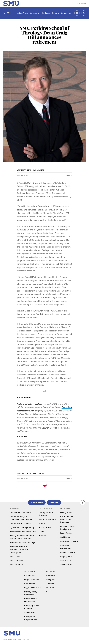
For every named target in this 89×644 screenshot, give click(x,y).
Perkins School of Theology (22, 542)
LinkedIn (50, 584)
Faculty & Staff (45, 527)
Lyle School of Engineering (22, 527)
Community (35, 13)
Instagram (50, 580)
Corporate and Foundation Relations (67, 519)
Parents (42, 536)
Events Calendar (68, 552)
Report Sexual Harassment (31, 600)
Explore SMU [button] (82, 3)
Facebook (50, 575)
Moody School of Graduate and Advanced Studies (22, 537)
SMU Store (65, 537)
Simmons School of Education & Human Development (19, 549)
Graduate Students (47, 519)
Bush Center (66, 533)
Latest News (23, 13)
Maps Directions (32, 580)
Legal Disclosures (32, 588)
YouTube (50, 588)
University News (24, 170)
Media (41, 532)
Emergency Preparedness (31, 618)
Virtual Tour (66, 560)
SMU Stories (66, 564)
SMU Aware (30, 612)
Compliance (30, 584)
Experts (56, 13)
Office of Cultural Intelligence (68, 528)
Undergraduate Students (46, 514)
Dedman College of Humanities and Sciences (22, 518)
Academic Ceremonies (66, 547)
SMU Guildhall (17, 564)
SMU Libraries (16, 560)
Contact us (66, 13)
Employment (66, 556)
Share (68, 175)
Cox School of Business (21, 512)
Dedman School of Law (20, 523)
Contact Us (29, 575)
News (7, 13)
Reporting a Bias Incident (32, 607)
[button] (82, 503)
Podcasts (46, 13)
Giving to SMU (67, 512)
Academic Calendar (69, 541)
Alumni (42, 523)
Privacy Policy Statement (31, 593)
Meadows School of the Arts (23, 532)
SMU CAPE (15, 556)
